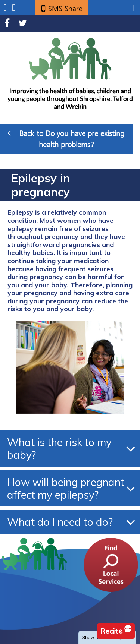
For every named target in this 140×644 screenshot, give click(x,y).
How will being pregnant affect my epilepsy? (66, 488)
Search (14, 8)
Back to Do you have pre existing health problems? (66, 139)
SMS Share (65, 9)
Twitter (23, 23)
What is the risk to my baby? (59, 449)
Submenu (5, 8)
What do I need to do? (60, 522)
